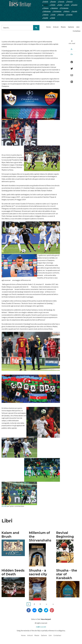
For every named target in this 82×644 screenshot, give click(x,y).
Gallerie (71, 27)
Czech (67, 5)
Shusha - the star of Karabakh (67, 574)
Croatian (70, 15)
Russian (53, 2)
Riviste (63, 27)
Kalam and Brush (10, 535)
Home (48, 27)
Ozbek (53, 18)
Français (61, 2)
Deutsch (70, 2)
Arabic (60, 5)
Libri (78, 27)
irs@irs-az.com (41, 627)
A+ (72, 54)
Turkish (53, 5)
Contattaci (77, 31)
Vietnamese (57, 11)
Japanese (55, 8)
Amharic (67, 11)
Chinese (46, 8)
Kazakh (75, 11)
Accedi (4, 506)
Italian (46, 5)
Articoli (56, 27)
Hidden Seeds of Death (13, 572)
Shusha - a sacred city (38, 572)
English (46, 2)
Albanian (61, 15)
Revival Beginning (65, 535)
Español (75, 5)
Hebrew (46, 15)
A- (72, 49)
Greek (53, 15)
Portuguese (65, 8)
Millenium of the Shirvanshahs (40, 537)
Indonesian (47, 11)
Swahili (46, 18)
